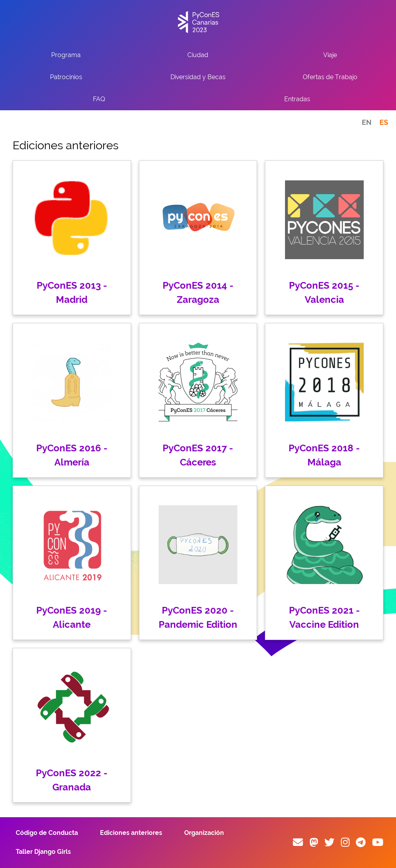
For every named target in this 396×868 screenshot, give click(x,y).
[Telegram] (361, 843)
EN (367, 122)
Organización (204, 833)
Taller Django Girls (43, 852)
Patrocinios (66, 77)
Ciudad (198, 55)
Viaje (330, 55)
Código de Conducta (47, 833)
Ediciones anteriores (131, 833)
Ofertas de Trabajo (330, 77)
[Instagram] (345, 843)
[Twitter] (329, 843)
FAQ (99, 99)
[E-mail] (298, 843)
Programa (66, 55)
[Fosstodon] (314, 843)
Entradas (297, 99)
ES (384, 122)
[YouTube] (378, 843)
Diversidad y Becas (198, 77)
